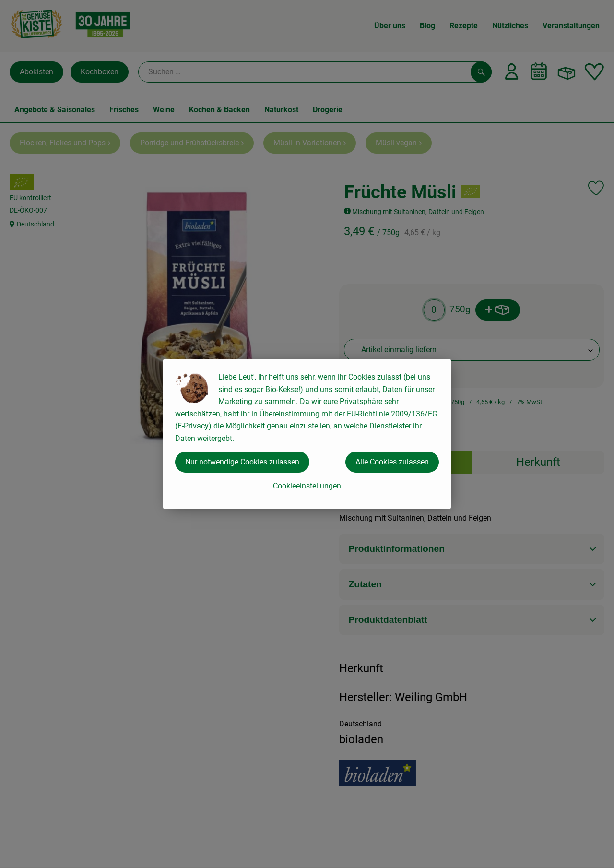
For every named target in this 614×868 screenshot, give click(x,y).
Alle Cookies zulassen (392, 462)
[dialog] (307, 434)
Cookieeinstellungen (307, 486)
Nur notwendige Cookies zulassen (242, 462)
